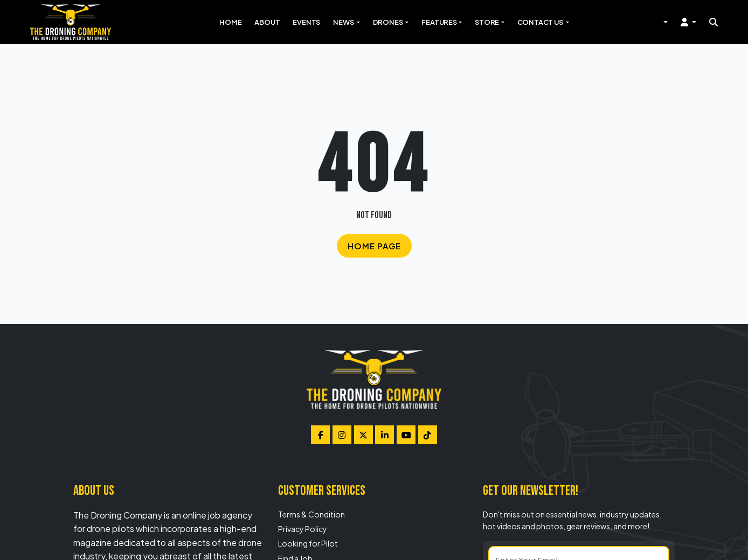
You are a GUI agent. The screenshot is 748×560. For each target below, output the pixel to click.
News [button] (344, 22)
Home (230, 22)
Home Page (374, 245)
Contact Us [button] (541, 22)
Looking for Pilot (308, 543)
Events (306, 22)
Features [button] (439, 22)
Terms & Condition (311, 514)
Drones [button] (389, 22)
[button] (688, 22)
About (267, 22)
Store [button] (487, 22)
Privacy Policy (303, 529)
